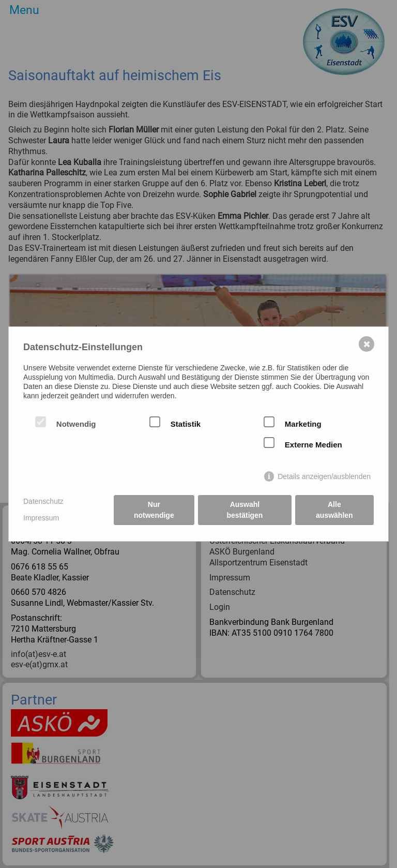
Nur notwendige (154, 510)
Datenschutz (43, 501)
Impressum (41, 518)
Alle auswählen (334, 510)
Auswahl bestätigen (245, 510)
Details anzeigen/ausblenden (324, 476)
